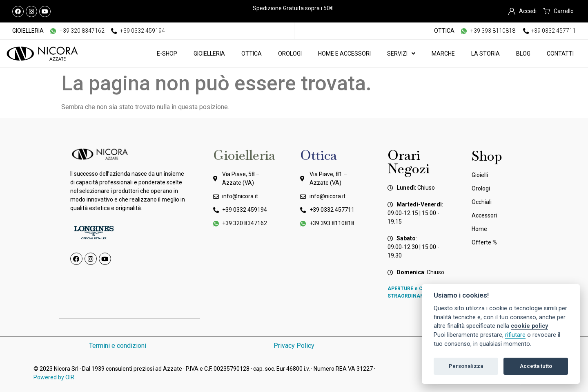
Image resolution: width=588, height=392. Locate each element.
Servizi (401, 54)
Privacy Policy (294, 346)
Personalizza (466, 366)
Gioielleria (209, 54)
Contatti (560, 54)
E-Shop (167, 54)
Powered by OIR (54, 377)
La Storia (486, 54)
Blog (523, 54)
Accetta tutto (536, 366)
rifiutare (515, 335)
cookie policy (529, 326)
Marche (443, 54)
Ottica (252, 54)
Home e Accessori (344, 54)
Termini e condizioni (118, 346)
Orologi (290, 54)
